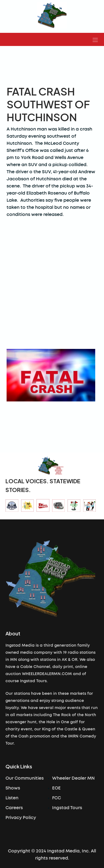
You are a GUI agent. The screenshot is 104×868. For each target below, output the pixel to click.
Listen (12, 798)
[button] (95, 39)
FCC (57, 798)
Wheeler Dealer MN (73, 778)
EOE (56, 788)
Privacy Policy (21, 818)
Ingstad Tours (67, 808)
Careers (14, 808)
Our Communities (25, 778)
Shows (13, 788)
